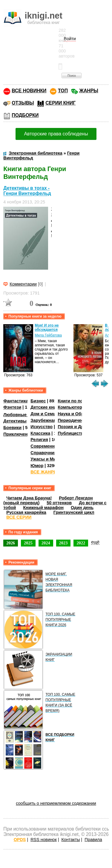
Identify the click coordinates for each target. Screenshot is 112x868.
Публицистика (73, 433)
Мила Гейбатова (48, 335)
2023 (63, 543)
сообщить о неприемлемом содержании (56, 803)
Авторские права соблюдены (56, 134)
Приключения (18, 434)
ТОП (63, 91)
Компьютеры (72, 407)
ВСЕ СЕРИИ (19, 517)
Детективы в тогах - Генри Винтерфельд (27, 191)
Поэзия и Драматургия (82, 427)
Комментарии (23, 284)
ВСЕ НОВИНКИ (29, 91)
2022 (81, 543)
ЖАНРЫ (89, 91)
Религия (39, 440)
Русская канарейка (26, 512)
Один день (82, 508)
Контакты (70, 840)
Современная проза (52, 446)
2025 (28, 543)
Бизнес (38, 401)
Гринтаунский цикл (74, 512)
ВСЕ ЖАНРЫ (44, 472)
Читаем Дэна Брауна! (29, 498)
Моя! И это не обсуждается (47, 327)
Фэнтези (12, 407)
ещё (95, 542)
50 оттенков (59, 503)
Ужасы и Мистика (49, 459)
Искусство (42, 427)
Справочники (45, 453)
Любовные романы (24, 415)
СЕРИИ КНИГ (60, 103)
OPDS (20, 840)
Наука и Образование (80, 414)
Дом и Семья (44, 414)
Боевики (12, 428)
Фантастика (16, 401)
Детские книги (46, 407)
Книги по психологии (80, 401)
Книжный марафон (43, 508)
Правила (93, 840)
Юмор (37, 466)
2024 (46, 543)
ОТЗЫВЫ (23, 103)
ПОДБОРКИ (25, 115)
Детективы (15, 421)
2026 (11, 543)
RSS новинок (43, 840)
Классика (40, 433)
